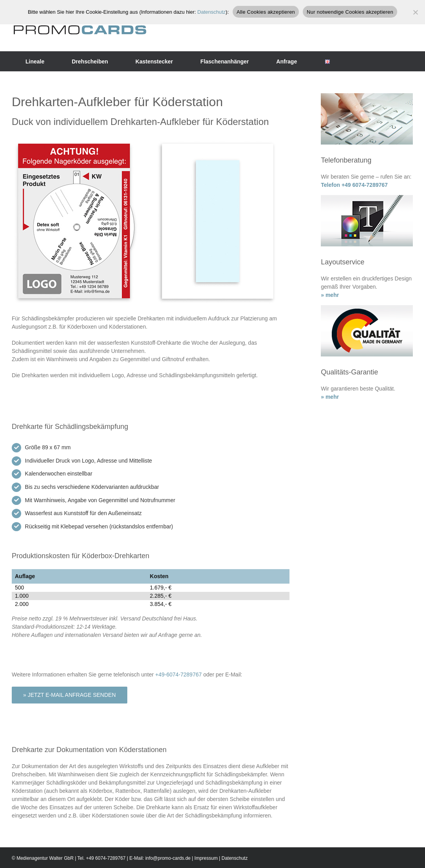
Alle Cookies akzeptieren (266, 12)
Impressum (206, 858)
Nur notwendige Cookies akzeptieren (350, 12)
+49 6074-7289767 (106, 858)
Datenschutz (234, 858)
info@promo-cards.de (168, 858)
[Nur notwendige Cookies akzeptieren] (415, 12)
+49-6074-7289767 (178, 675)
